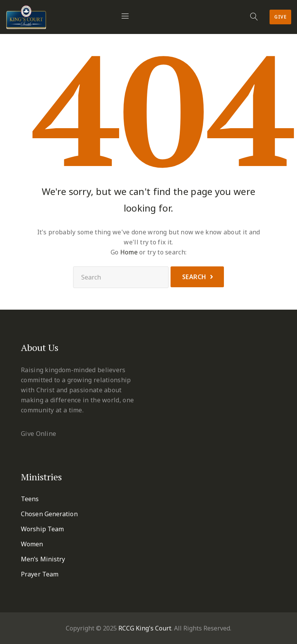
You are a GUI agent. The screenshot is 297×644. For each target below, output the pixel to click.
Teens (30, 499)
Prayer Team (40, 574)
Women (32, 544)
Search (194, 277)
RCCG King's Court (145, 628)
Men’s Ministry (43, 559)
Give (280, 17)
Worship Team (42, 529)
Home (129, 252)
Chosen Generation (49, 514)
